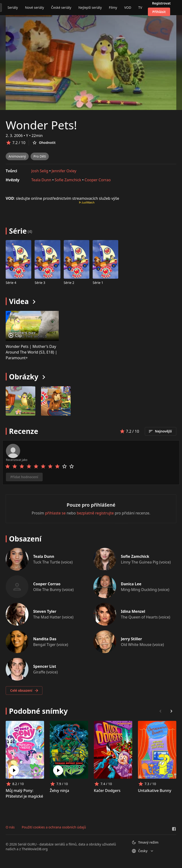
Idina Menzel (133, 611)
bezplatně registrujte (95, 513)
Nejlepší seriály (90, 7)
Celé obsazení (25, 691)
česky (143, 851)
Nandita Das (45, 639)
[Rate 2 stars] (15, 466)
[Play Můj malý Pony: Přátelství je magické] (14, 770)
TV (140, 7)
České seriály (61, 7)
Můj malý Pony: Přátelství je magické (24, 793)
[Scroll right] (171, 711)
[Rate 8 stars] (57, 466)
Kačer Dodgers (107, 791)
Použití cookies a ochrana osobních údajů (54, 827)
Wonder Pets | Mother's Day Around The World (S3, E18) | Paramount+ (31, 352)
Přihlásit (159, 12)
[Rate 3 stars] (22, 466)
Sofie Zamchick (68, 180)
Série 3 (40, 283)
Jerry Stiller (131, 639)
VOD (128, 7)
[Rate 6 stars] (43, 466)
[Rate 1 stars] (8, 466)
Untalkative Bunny (155, 791)
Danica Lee (131, 584)
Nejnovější (160, 431)
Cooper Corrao (98, 180)
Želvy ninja (59, 791)
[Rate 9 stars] (64, 466)
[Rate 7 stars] (50, 466)
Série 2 (69, 283)
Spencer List (45, 666)
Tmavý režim (145, 842)
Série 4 (11, 283)
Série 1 (98, 283)
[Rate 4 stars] (29, 466)
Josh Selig (40, 171)
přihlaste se (55, 513)
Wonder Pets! (41, 125)
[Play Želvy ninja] (58, 770)
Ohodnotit (44, 143)
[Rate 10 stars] (72, 466)
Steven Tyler (45, 611)
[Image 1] (56, 401)
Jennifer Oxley (64, 171)
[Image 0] (20, 401)
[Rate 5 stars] (36, 466)
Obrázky (24, 377)
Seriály (13, 7)
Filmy (113, 7)
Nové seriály (34, 7)
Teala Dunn (41, 180)
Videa (19, 301)
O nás (10, 827)
